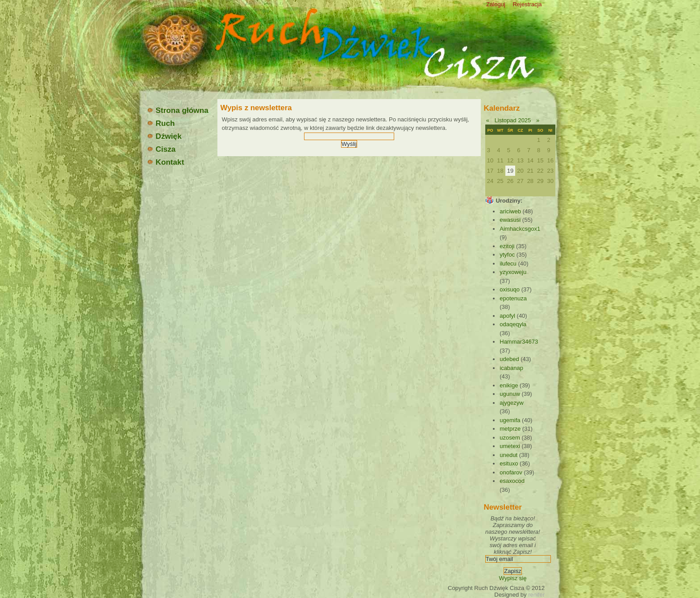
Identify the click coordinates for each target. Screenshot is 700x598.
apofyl (507, 316)
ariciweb (510, 211)
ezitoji (507, 246)
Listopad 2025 (513, 120)
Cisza (161, 149)
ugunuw (510, 394)
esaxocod (512, 481)
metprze (510, 429)
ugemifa (510, 420)
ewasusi (510, 220)
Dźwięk (164, 136)
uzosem (510, 438)
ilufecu (508, 264)
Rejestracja (527, 4)
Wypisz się (512, 578)
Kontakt (165, 162)
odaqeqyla (513, 324)
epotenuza (513, 298)
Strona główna (177, 110)
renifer (536, 595)
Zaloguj (496, 4)
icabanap (511, 368)
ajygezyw (511, 403)
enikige (509, 385)
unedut (508, 455)
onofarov (511, 472)
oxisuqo (510, 289)
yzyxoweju (513, 272)
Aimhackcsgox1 (520, 229)
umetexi (510, 446)
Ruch (161, 123)
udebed (509, 359)
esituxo (509, 463)
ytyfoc (507, 255)
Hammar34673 (519, 342)
